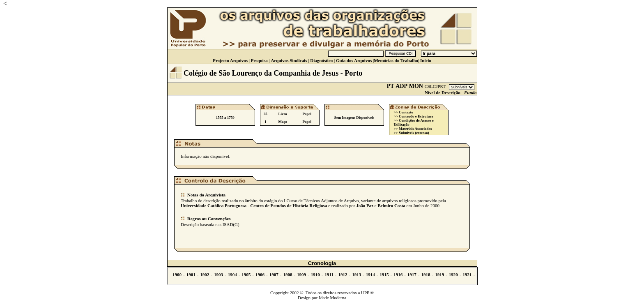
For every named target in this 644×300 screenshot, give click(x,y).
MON (416, 86)
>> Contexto (403, 112)
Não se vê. (322, 276)
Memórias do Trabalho (396, 60)
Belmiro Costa (391, 205)
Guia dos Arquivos (354, 60)
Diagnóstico (321, 60)
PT (391, 86)
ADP (401, 86)
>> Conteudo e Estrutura (413, 116)
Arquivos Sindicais (289, 60)
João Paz (365, 205)
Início (426, 60)
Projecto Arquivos (230, 60)
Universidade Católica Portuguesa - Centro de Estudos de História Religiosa (254, 205)
